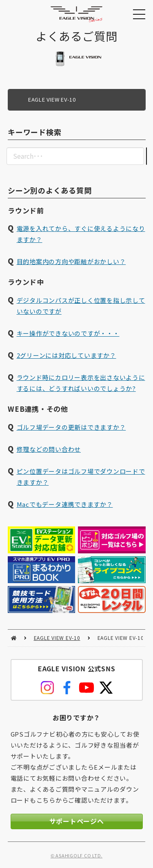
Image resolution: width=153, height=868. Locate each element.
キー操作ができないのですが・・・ (68, 334)
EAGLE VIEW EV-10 (57, 638)
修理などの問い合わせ (49, 449)
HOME (14, 638)
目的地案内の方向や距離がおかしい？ (71, 262)
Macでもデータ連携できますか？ (64, 504)
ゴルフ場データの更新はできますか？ (71, 427)
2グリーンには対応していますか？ (66, 356)
